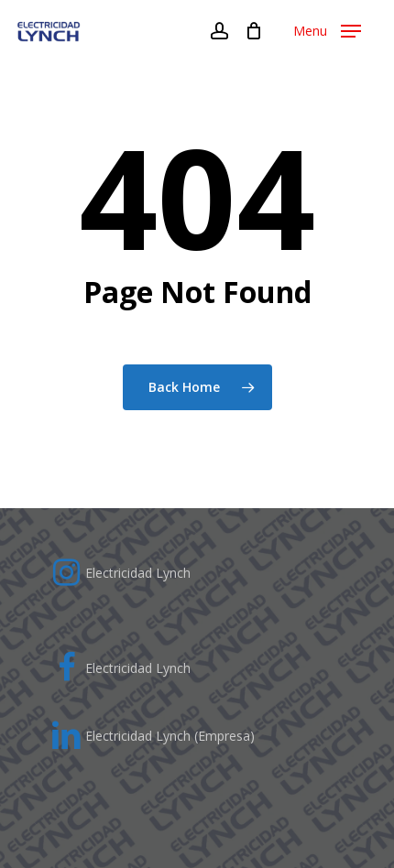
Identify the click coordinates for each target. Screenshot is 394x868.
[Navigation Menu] (327, 31)
